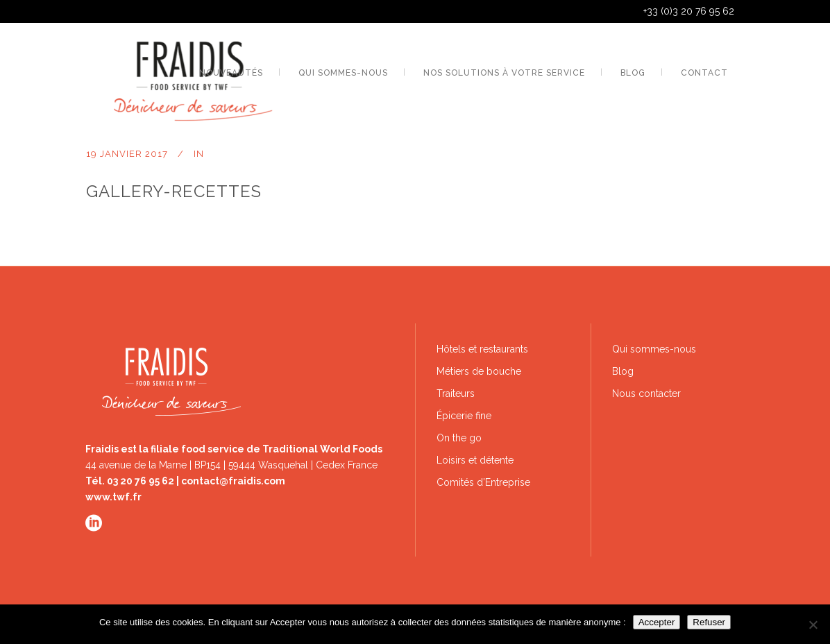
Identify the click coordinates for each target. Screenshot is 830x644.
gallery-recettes (174, 191)
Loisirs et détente (475, 460)
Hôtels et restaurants (482, 349)
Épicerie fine (464, 416)
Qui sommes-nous (654, 349)
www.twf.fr (113, 497)
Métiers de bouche (479, 371)
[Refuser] (813, 625)
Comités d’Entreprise (483, 482)
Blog (623, 371)
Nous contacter (646, 393)
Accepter (657, 622)
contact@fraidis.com (233, 481)
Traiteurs (456, 393)
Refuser (709, 622)
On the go (459, 438)
